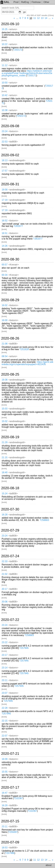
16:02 (5, 305)
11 (35, 18)
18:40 (5, 472)
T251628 (24, 349)
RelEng (25, 2)
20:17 (5, 589)
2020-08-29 (10, 300)
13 (42, 18)
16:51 (5, 233)
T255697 (13, 832)
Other (46, 2)
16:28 (5, 515)
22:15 (5, 721)
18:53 (5, 848)
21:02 (5, 574)
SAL (5, 2)
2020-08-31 (10, 184)
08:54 (5, 356)
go (24, 12)
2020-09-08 (10, 126)
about (49, 865)
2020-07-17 (10, 787)
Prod (16, 2)
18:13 (5, 160)
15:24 (5, 494)
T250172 (18, 50)
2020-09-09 (10, 60)
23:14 (5, 668)
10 (31, 18)
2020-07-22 (10, 620)
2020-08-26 (10, 338)
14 (46, 18)
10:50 (5, 83)
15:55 (5, 772)
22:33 (5, 561)
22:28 (5, 708)
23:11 (5, 680)
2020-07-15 (10, 821)
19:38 (5, 380)
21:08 (5, 344)
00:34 (5, 275)
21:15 (5, 457)
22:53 (5, 142)
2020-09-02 (10, 155)
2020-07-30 (10, 509)
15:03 (5, 409)
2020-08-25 (10, 374)
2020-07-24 (10, 556)
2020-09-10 (10, 24)
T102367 (18, 798)
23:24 (5, 131)
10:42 (5, 95)
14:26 (5, 246)
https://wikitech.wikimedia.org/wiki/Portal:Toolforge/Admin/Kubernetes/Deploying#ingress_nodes (27, 73)
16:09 (5, 759)
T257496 (10, 853)
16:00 (5, 320)
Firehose (36, 2)
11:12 (5, 65)
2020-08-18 (10, 488)
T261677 (18, 226)
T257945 (24, 648)
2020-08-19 (10, 437)
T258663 (44, 520)
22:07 (5, 736)
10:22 (5, 44)
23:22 (5, 642)
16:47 (5, 793)
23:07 (5, 693)
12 (38, 18)
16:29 (5, 805)
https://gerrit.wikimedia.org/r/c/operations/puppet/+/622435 (27, 363)
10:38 (5, 110)
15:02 (5, 421)
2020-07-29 (10, 530)
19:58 (5, 190)
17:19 (5, 200)
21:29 (5, 442)
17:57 (5, 171)
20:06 (5, 602)
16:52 (5, 221)
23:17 (5, 655)
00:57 (5, 265)
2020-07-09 (10, 842)
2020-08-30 (10, 259)
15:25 (5, 29)
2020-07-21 (10, 754)
